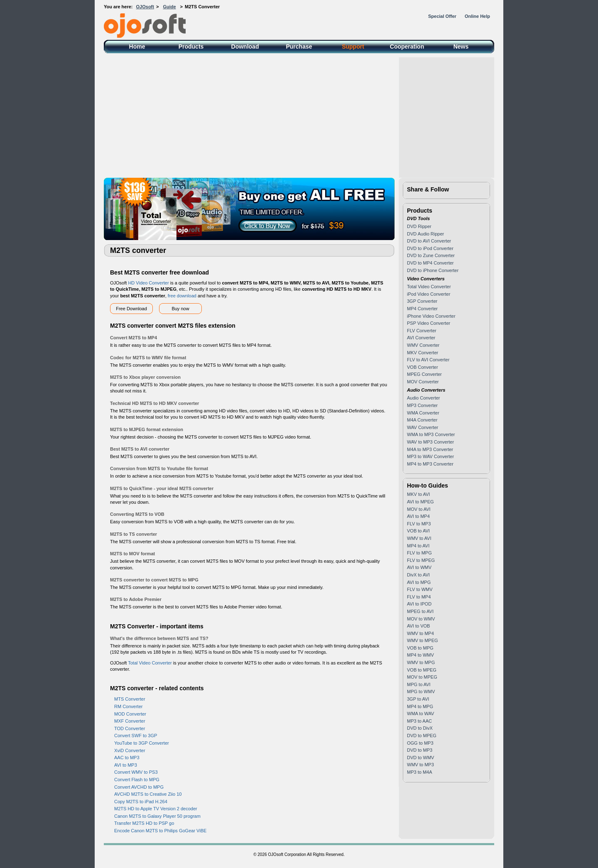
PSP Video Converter (429, 323)
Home (137, 47)
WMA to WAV (420, 714)
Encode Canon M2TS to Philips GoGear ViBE (160, 831)
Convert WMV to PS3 (136, 772)
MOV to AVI (419, 509)
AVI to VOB (418, 626)
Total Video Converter (150, 663)
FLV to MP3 (419, 524)
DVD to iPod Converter (430, 248)
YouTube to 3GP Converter (142, 743)
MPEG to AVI (420, 611)
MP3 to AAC (419, 721)
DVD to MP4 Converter (430, 263)
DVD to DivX (420, 728)
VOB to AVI (418, 531)
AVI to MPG (419, 582)
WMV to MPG (421, 662)
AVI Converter (421, 338)
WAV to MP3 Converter (430, 442)
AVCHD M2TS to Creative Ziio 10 (148, 794)
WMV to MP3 (420, 765)
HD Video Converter (148, 283)
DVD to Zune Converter (431, 255)
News (461, 47)
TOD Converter (130, 728)
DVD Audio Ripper (425, 234)
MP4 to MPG (420, 706)
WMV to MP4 (420, 633)
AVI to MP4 (418, 516)
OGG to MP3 (420, 743)
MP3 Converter (422, 405)
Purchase (299, 47)
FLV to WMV (420, 589)
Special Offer (442, 16)
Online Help (477, 16)
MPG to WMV (421, 691)
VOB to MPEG (422, 670)
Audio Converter (424, 398)
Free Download (131, 309)
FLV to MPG (419, 553)
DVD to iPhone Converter (433, 270)
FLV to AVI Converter (428, 360)
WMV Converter (423, 345)
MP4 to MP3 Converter (430, 464)
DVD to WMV (420, 758)
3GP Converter (422, 301)
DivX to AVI (418, 575)
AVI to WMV (419, 567)
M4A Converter (422, 420)
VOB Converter (423, 367)
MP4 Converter (422, 309)
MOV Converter (423, 382)
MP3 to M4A (420, 772)
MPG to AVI (419, 684)
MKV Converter (423, 353)
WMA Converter (423, 413)
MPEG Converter (424, 374)
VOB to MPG (420, 648)
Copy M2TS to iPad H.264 (141, 802)
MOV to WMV (421, 619)
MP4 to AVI (418, 546)
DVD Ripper (419, 226)
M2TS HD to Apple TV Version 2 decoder (156, 809)
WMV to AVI (419, 538)
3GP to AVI (418, 699)
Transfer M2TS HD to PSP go (144, 823)
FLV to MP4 (419, 597)
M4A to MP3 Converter (430, 449)
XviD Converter (130, 750)
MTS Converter (130, 699)
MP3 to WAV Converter (430, 456)
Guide (169, 7)
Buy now (180, 309)
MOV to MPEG (422, 677)
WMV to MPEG (423, 640)
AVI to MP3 (126, 765)
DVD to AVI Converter (429, 241)
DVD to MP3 (420, 750)
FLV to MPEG (421, 560)
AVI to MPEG (420, 502)
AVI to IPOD (419, 604)
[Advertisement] (299, 115)
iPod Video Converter (429, 294)
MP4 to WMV (420, 655)
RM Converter (128, 706)
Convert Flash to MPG (137, 780)
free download (182, 296)
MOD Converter (130, 714)
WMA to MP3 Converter (431, 434)
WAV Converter (423, 427)
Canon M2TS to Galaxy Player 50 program (157, 816)
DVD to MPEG (422, 736)
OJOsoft (145, 7)
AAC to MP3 (127, 758)
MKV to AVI (418, 494)
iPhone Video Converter (431, 316)
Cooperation (407, 47)
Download (245, 47)
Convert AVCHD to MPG (139, 787)
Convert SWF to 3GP (136, 736)
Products (191, 47)
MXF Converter (130, 721)
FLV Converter (422, 331)
